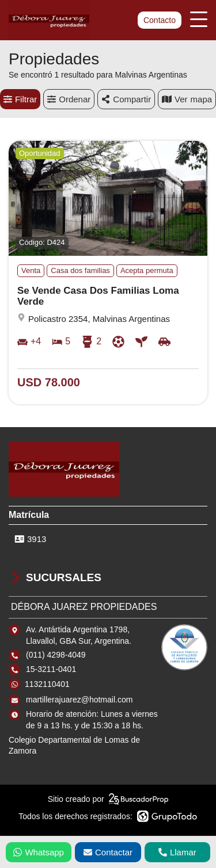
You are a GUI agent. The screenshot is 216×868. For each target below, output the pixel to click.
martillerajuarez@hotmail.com (79, 700)
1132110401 (47, 684)
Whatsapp (39, 852)
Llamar (177, 852)
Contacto (160, 20)
